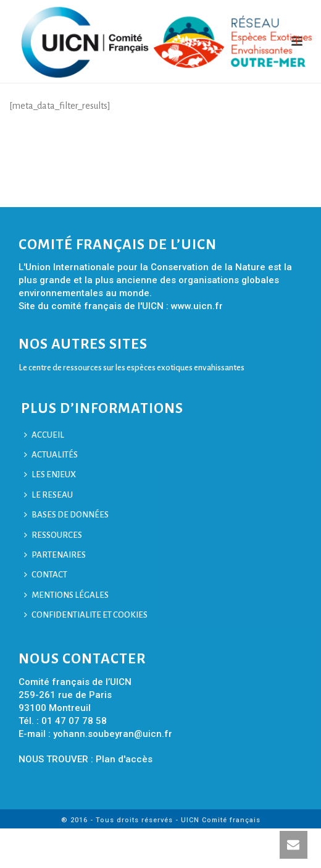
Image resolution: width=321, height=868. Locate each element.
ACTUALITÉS (51, 455)
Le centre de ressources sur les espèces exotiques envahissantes (131, 368)
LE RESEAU (48, 495)
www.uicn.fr (197, 306)
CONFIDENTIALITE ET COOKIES (86, 615)
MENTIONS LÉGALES (66, 595)
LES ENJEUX (50, 474)
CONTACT (46, 575)
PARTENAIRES (55, 555)
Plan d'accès (124, 759)
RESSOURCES (53, 535)
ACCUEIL (44, 435)
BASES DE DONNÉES (66, 515)
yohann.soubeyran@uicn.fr (113, 734)
